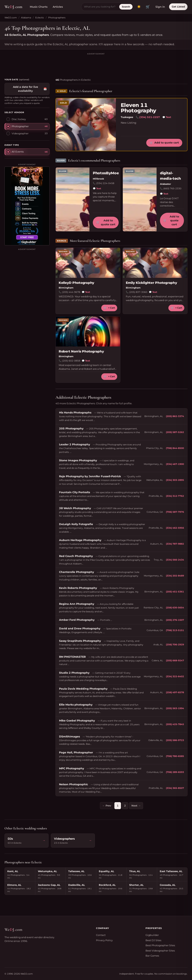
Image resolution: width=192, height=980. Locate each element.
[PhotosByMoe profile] (73, 199)
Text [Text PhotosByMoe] (97, 189)
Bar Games (152, 956)
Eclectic (40, 18)
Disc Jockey (16, 119)
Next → (136, 806)
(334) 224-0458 (105, 183)
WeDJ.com (11, 18)
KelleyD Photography (76, 283)
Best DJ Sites (153, 940)
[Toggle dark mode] (139, 7)
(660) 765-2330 (172, 188)
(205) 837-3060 (138, 292)
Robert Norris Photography (81, 351)
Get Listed (178, 7)
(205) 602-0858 (71, 361)
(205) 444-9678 (71, 292)
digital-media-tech (170, 176)
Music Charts (39, 7)
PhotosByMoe (106, 173)
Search (126, 7)
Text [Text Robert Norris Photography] (86, 361)
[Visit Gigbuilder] (27, 206)
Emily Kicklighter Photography (151, 283)
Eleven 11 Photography (138, 108)
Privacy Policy (104, 940)
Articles (58, 7)
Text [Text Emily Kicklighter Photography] (153, 292)
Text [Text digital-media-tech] (164, 194)
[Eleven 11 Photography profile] (86, 125)
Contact (101, 935)
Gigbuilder (152, 935)
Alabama (26, 18)
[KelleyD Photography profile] (88, 263)
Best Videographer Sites (160, 951)
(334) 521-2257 (150, 117)
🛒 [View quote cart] (148, 7)
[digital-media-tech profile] (140, 199)
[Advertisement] (96, 64)
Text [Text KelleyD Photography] (86, 292)
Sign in (160, 7)
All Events (15, 152)
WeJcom (13, 7)
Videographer (17, 133)
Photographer (18, 126)
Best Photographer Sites (160, 945)
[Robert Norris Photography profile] (88, 331)
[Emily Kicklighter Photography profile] (155, 263)
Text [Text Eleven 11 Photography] (167, 117)
